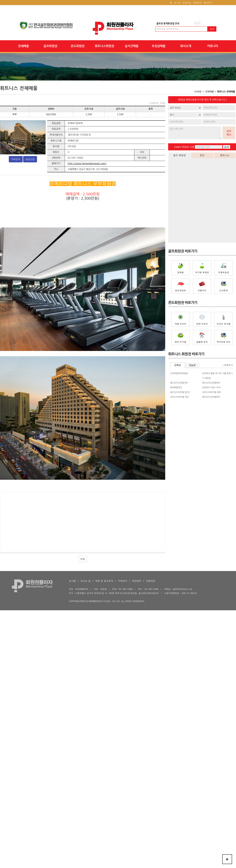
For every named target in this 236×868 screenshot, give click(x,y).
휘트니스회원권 (104, 46)
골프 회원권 (179, 155)
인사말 (72, 788)
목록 (83, 766)
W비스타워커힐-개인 (179, 397)
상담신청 (30, 159)
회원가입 (187, 3)
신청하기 (229, 133)
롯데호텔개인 (176, 388)
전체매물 (23, 46)
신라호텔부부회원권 (179, 373)
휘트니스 (225, 155)
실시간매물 (132, 46)
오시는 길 (86, 788)
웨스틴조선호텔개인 (179, 383)
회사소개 (186, 46)
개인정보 (136, 788)
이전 (196, 23)
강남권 (192, 365)
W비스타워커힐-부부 (212, 392)
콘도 (202, 155)
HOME (198, 92)
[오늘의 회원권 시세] (184, 147)
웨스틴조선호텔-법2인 (180, 392)
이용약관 (150, 788)
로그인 (177, 3)
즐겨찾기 (208, 3)
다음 (199, 23)
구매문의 (16, 159)
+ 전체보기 (228, 365)
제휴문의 (197, 3)
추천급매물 (159, 46)
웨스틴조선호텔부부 (211, 383)
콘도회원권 (77, 46)
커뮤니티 (213, 46)
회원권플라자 (118, 28)
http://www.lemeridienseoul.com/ (87, 164)
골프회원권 (50, 46)
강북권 (177, 365)
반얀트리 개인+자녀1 (212, 388)
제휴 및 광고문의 (104, 788)
